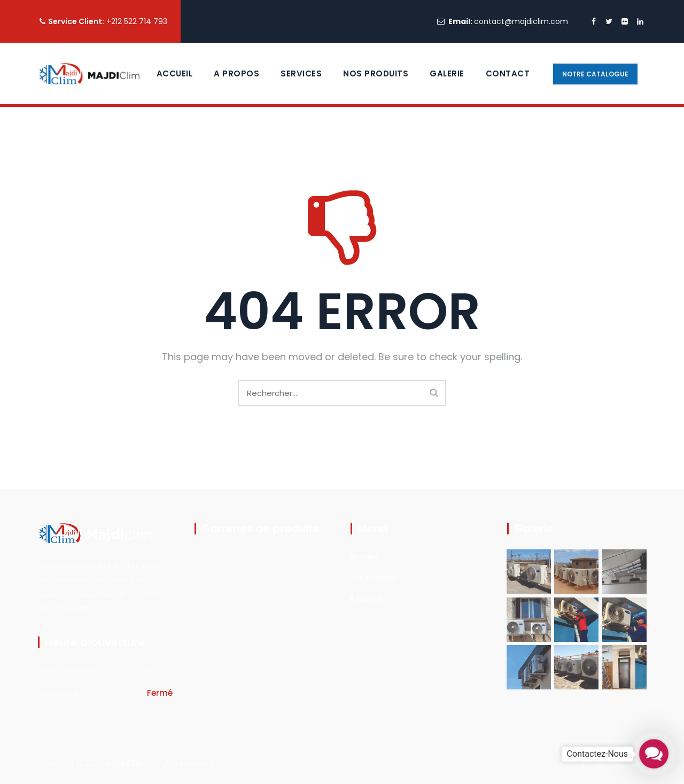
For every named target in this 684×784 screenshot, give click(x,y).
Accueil (175, 73)
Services (301, 73)
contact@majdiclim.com (521, 21)
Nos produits (373, 577)
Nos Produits (376, 73)
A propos (236, 73)
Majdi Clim (125, 763)
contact (508, 73)
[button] (654, 754)
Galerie (447, 73)
